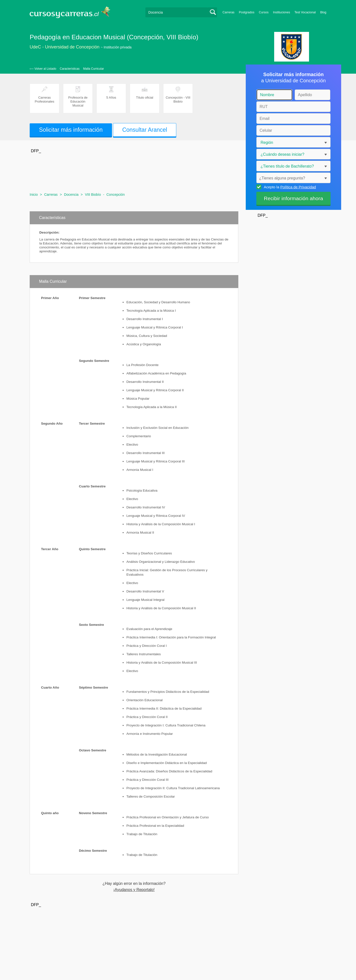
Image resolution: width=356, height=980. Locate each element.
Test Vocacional (305, 12)
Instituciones (281, 12)
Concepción (115, 195)
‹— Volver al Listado (43, 69)
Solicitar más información (71, 130)
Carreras (228, 12)
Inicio (34, 195)
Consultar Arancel (145, 130)
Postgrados (247, 12)
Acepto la (289, 187)
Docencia (71, 195)
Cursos (264, 12)
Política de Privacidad (298, 187)
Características (70, 69)
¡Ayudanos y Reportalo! (134, 890)
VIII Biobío (93, 195)
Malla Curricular (93, 69)
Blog (323, 12)
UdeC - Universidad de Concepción (65, 47)
